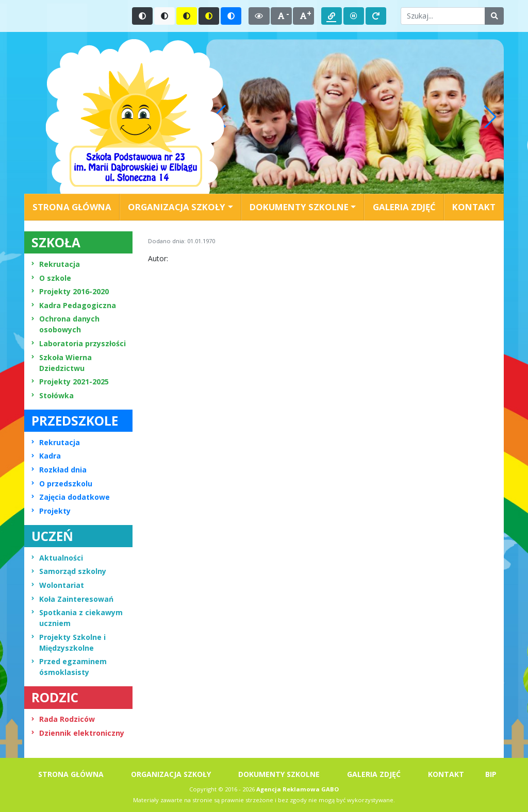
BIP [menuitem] (491, 774)
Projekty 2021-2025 (70, 382)
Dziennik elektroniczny (78, 733)
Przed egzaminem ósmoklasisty (69, 667)
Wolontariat (58, 585)
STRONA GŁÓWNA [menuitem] (72, 207)
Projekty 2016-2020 (70, 291)
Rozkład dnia (59, 470)
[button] (490, 116)
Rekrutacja (56, 264)
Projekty (51, 511)
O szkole (51, 278)
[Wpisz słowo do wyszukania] (443, 16)
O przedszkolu (62, 484)
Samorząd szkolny (69, 571)
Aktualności (57, 558)
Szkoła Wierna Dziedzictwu (62, 363)
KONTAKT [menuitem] (474, 207)
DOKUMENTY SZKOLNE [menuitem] (279, 774)
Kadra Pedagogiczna (74, 305)
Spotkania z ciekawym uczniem (77, 618)
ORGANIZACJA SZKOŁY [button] (177, 207)
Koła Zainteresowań (72, 599)
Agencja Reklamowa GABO (298, 789)
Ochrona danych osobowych (65, 324)
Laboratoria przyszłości (79, 343)
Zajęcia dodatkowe (71, 497)
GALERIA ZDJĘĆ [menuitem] (404, 207)
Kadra (46, 456)
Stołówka (53, 395)
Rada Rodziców (63, 719)
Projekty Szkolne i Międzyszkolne (69, 642)
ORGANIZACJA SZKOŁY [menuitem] (171, 774)
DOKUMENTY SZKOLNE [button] (299, 207)
